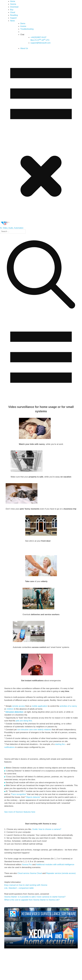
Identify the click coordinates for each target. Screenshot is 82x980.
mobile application (39, 706)
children (10, 709)
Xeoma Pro (27, 865)
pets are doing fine (24, 721)
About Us (24, 48)
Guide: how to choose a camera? (47, 829)
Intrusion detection (14, 712)
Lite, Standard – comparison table (19, 888)
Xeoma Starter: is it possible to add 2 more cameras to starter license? (35, 897)
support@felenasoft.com (41, 43)
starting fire (60, 744)
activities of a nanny (68, 706)
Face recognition (19, 794)
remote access (19, 706)
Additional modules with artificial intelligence (55, 865)
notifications (10, 747)
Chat (22, 35)
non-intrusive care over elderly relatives (34, 730)
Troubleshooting (27, 29)
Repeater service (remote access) (61, 873)
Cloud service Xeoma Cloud (30, 873)
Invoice (23, 26)
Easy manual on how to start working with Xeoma (26, 885)
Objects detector (33, 797)
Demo (23, 23)
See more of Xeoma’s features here (20, 812)
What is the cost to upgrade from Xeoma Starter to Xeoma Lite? (32, 900)
